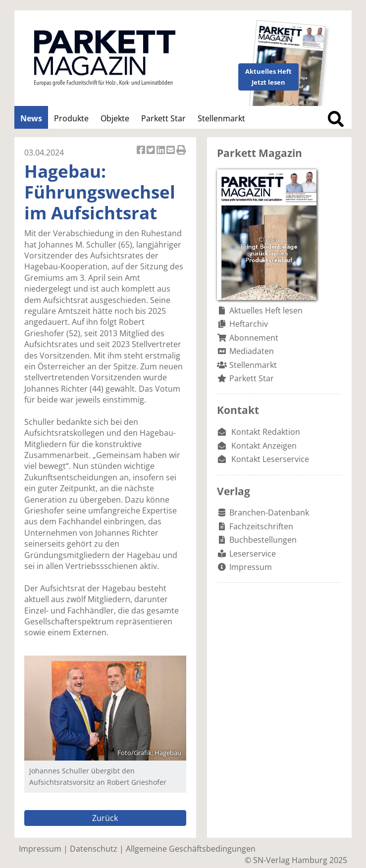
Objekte (115, 118)
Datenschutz (94, 849)
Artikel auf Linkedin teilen (161, 151)
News (31, 118)
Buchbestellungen (263, 540)
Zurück (105, 818)
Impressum (251, 567)
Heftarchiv (249, 324)
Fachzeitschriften (261, 526)
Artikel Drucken (181, 151)
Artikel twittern (152, 151)
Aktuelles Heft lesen (266, 310)
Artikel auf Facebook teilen (142, 151)
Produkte (71, 118)
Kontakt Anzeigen (264, 446)
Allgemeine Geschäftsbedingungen (191, 849)
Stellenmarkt (221, 118)
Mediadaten (252, 351)
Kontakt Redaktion (266, 432)
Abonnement (254, 338)
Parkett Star (163, 118)
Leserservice (253, 554)
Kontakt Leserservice (270, 459)
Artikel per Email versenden (171, 151)
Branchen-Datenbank (269, 512)
